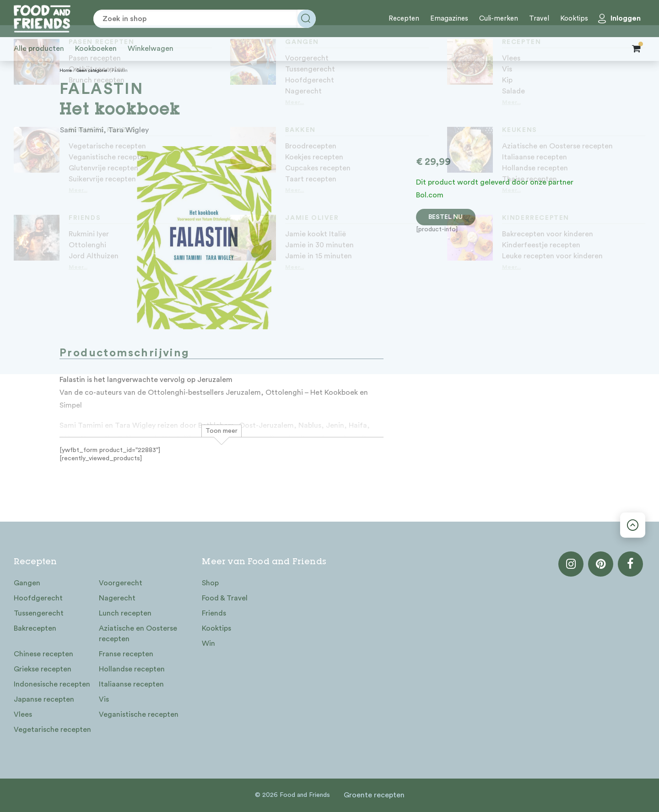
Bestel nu (446, 217)
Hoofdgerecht (38, 598)
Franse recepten (126, 654)
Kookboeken (96, 49)
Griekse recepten (43, 669)
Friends (214, 613)
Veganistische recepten (139, 714)
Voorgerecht (121, 583)
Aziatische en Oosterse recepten (138, 634)
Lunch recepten (125, 613)
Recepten (404, 19)
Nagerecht (117, 598)
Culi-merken (499, 19)
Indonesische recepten (52, 684)
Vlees (23, 714)
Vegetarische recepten (52, 730)
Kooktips (574, 19)
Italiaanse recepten (131, 684)
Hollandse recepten (132, 669)
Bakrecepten (35, 628)
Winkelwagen (151, 49)
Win (208, 643)
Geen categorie (92, 71)
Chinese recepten (43, 654)
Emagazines (449, 19)
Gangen (27, 583)
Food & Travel (225, 598)
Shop (210, 583)
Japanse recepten (44, 699)
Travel (539, 19)
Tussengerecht (39, 613)
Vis (104, 699)
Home (66, 71)
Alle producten (39, 49)
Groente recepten (374, 795)
